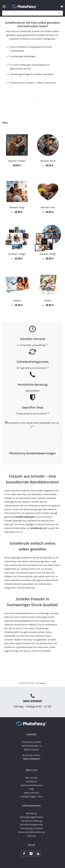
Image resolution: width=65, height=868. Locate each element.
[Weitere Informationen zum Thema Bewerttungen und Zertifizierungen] (48, 413)
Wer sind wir (31, 778)
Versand (43, 683)
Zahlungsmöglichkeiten (31, 817)
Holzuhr (19, 532)
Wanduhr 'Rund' (48, 161)
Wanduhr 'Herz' (48, 207)
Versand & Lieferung (31, 821)
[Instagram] (31, 854)
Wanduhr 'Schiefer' (17, 161)
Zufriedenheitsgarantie (31, 824)
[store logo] (25, 7)
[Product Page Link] (17, 145)
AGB (31, 789)
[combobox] (32, 14)
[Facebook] (24, 854)
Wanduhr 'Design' (48, 254)
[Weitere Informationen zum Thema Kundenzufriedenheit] (48, 367)
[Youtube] (38, 854)
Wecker (48, 301)
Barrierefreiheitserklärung (31, 832)
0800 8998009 (32, 391)
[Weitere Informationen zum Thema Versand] (47, 344)
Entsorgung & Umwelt (31, 828)
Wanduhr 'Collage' (17, 254)
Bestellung (31, 813)
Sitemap (31, 836)
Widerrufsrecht (31, 793)
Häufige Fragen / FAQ (31, 796)
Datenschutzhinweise (31, 785)
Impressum (31, 781)
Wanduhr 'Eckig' (17, 207)
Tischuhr (17, 301)
